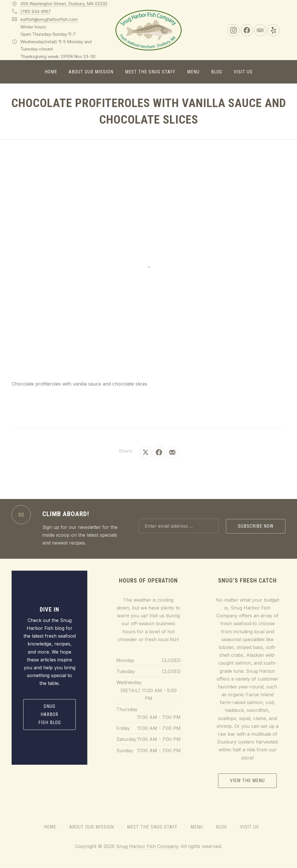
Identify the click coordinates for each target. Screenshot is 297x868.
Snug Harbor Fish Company (147, 846)
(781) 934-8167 (36, 11)
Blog (217, 72)
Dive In (49, 610)
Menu (193, 72)
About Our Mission (91, 72)
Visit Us (243, 72)
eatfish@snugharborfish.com (49, 19)
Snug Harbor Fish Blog (50, 714)
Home (51, 72)
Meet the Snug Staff (150, 72)
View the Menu (247, 781)
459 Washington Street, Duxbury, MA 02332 (64, 4)
